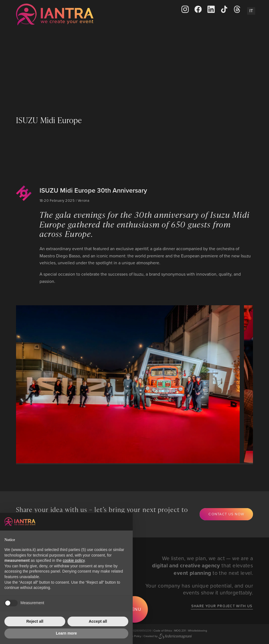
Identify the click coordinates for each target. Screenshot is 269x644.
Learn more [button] (66, 633)
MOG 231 (180, 630)
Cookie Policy (133, 636)
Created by (168, 636)
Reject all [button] (35, 621)
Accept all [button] (98, 621)
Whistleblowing (198, 630)
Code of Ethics (163, 630)
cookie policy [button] (74, 560)
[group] (123, 384)
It (251, 11)
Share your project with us (222, 606)
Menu (135, 609)
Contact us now (226, 514)
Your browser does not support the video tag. (134, 67)
